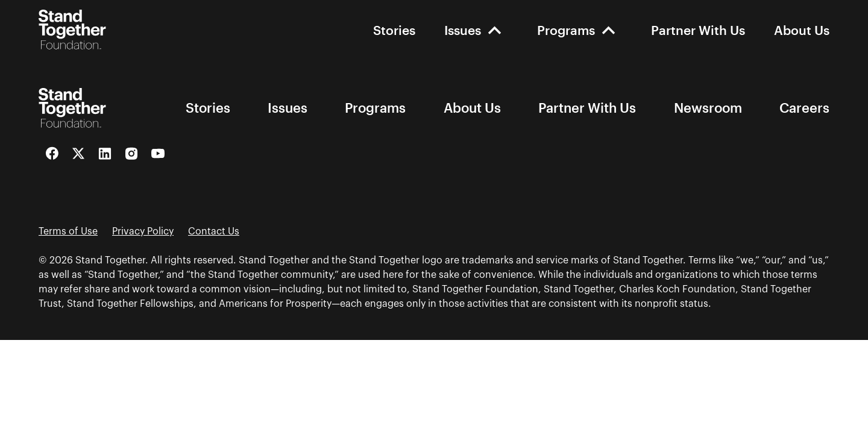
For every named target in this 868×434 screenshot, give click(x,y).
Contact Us (214, 231)
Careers (804, 108)
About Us (802, 30)
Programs (566, 30)
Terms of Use (68, 231)
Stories (394, 30)
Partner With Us (698, 30)
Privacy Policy (143, 231)
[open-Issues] (495, 30)
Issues (463, 30)
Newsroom (708, 108)
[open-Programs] (609, 30)
